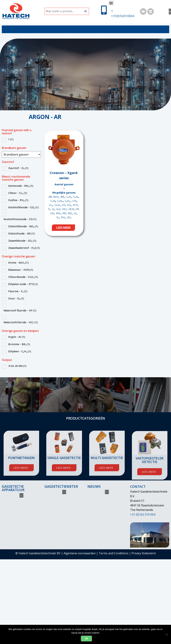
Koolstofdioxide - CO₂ (23, 207)
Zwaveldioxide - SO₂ (22, 241)
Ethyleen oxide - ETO (23, 284)
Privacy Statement (144, 553)
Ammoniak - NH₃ (21, 186)
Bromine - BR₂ (19, 344)
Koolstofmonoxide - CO (20, 219)
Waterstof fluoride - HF (20, 310)
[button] (111, 3)
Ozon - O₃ (16, 298)
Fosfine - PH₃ (18, 200)
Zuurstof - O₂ (18, 168)
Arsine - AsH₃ (18, 263)
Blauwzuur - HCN (21, 270)
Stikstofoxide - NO (22, 233)
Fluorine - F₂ (18, 291)
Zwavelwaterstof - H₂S (24, 248)
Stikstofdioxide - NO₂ (23, 226)
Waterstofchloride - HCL (21, 322)
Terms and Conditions (114, 553)
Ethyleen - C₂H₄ (20, 351)
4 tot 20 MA (17, 366)
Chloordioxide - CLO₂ (23, 277)
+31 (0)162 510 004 (143, 514)
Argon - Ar (17, 337)
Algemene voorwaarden (80, 553)
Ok (86, 638)
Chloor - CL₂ (18, 193)
